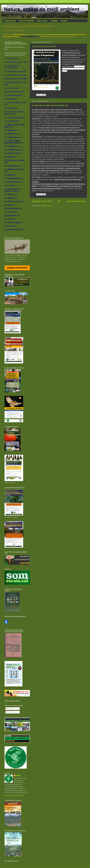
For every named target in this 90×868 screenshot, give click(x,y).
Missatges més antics (76, 201)
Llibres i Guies (42, 21)
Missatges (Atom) (47, 206)
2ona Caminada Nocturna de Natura (44, 46)
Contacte (64, 21)
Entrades (9, 709)
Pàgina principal (10, 21)
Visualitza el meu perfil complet (14, 795)
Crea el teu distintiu (9, 625)
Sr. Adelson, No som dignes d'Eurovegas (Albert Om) (50, 105)
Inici (59, 201)
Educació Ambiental (27, 21)
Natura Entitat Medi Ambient (11, 619)
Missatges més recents (42, 201)
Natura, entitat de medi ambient (42, 9)
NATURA (18, 776)
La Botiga (54, 21)
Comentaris (10, 712)
